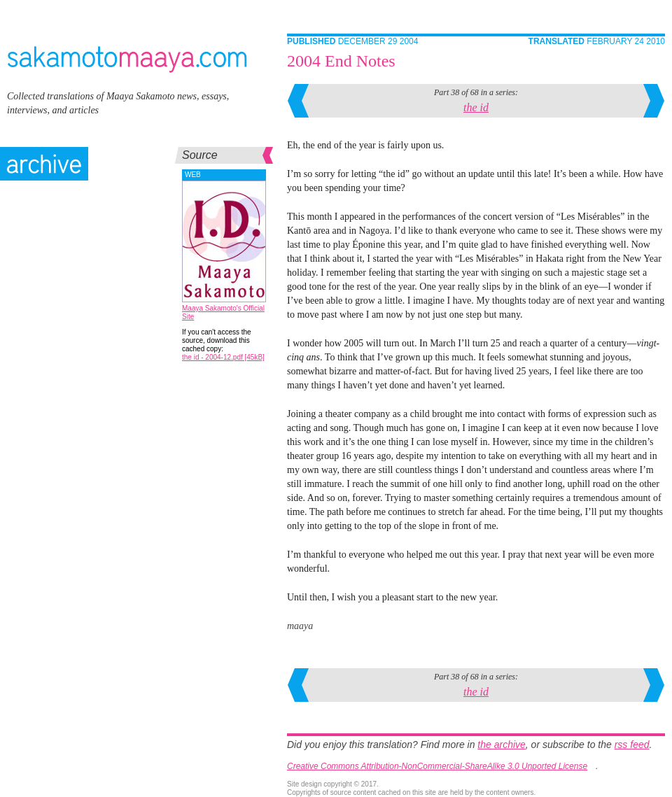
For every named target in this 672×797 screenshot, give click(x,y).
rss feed (632, 745)
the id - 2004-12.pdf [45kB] (223, 357)
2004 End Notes (341, 61)
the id (476, 107)
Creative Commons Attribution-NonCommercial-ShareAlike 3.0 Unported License (437, 766)
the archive (501, 745)
